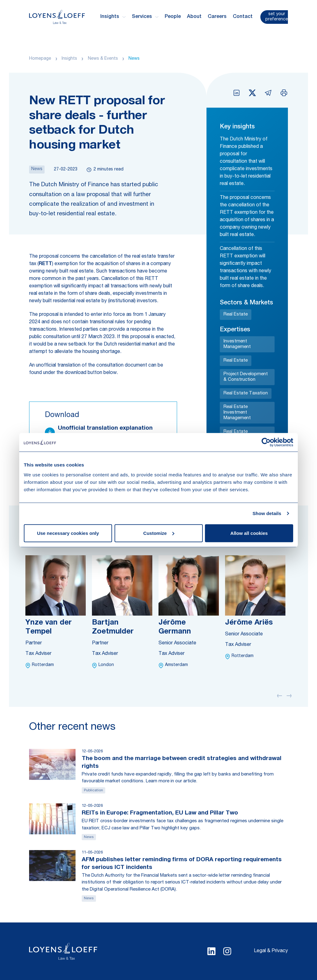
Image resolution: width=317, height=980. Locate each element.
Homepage (40, 59)
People (173, 17)
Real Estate (236, 314)
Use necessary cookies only (68, 533)
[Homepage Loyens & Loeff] (57, 17)
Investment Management (237, 344)
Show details (267, 513)
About (194, 17)
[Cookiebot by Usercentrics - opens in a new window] (266, 442)
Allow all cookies (249, 533)
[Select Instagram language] (227, 951)
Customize (159, 533)
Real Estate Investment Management (237, 413)
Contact (243, 17)
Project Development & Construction (246, 377)
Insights (69, 59)
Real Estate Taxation (246, 393)
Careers (217, 17)
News (134, 59)
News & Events (103, 59)
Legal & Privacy (271, 951)
